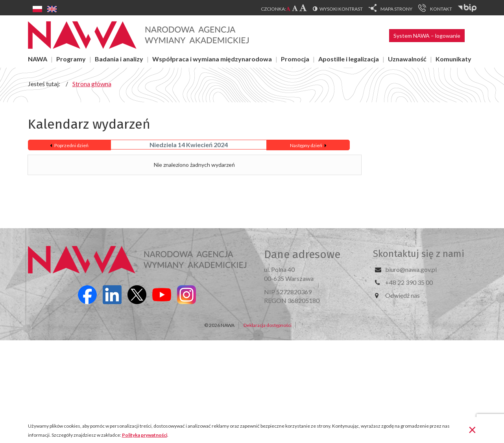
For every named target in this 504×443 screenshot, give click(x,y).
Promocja (295, 59)
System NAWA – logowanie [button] (427, 36)
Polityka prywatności (145, 435)
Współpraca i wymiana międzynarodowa (212, 59)
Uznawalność (407, 59)
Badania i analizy (119, 59)
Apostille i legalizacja (349, 59)
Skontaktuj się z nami (419, 254)
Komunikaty (453, 59)
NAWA (38, 59)
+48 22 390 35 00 (409, 282)
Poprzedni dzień (71, 145)
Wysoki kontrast (341, 9)
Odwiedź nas (402, 295)
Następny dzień (306, 145)
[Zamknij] (472, 429)
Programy (71, 59)
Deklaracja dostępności (268, 325)
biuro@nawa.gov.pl (411, 269)
